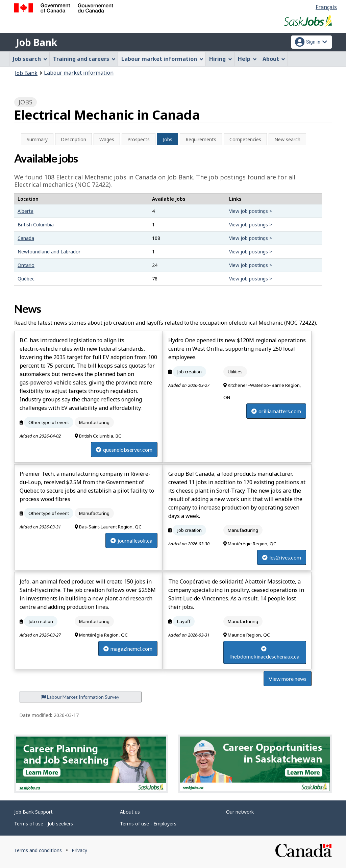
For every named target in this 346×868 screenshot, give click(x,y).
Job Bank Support (33, 812)
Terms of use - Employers (148, 824)
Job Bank (36, 42)
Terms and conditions (38, 850)
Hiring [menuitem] (221, 59)
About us (130, 812)
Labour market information (79, 73)
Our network (240, 812)
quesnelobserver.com (124, 450)
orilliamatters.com (276, 411)
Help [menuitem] (247, 59)
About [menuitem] (274, 59)
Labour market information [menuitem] (162, 59)
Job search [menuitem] (30, 59)
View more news (288, 679)
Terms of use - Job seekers (44, 824)
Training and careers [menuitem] (84, 59)
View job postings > (251, 211)
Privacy (79, 850)
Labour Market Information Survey (80, 697)
